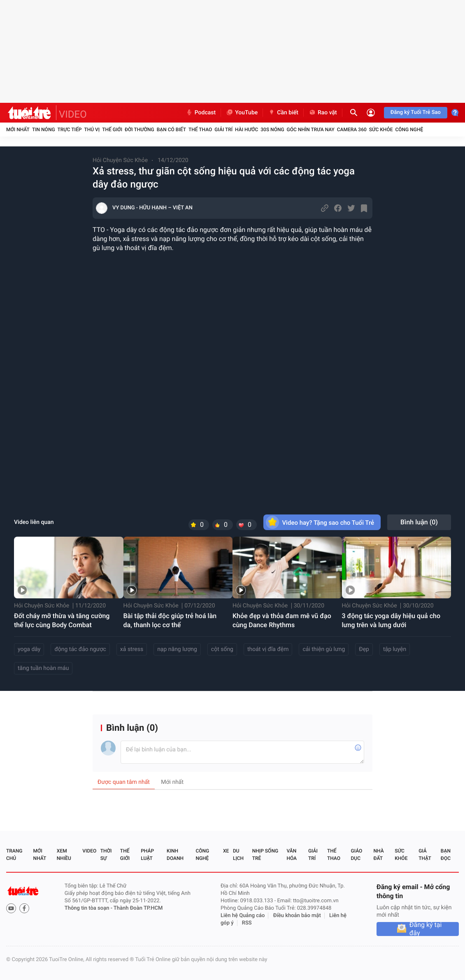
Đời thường (139, 130)
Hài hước (246, 130)
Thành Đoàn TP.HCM (138, 908)
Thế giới (112, 130)
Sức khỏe (381, 130)
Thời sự (106, 855)
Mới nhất (18, 130)
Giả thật (425, 855)
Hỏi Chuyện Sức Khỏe (120, 160)
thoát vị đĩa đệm (268, 649)
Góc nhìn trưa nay (311, 130)
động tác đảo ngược (80, 649)
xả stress (132, 649)
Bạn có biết (171, 130)
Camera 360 (352, 130)
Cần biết (283, 113)
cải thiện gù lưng (324, 649)
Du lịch (238, 855)
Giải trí (223, 130)
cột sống (222, 649)
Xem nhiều (64, 855)
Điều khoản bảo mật (297, 916)
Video (89, 851)
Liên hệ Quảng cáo (243, 916)
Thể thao (200, 130)
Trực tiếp (70, 130)
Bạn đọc (446, 855)
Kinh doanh (175, 855)
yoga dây (29, 649)
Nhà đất (378, 855)
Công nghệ (409, 130)
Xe (226, 851)
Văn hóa (292, 855)
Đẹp (364, 649)
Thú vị (92, 130)
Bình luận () (419, 522)
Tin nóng (44, 130)
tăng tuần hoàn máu (43, 668)
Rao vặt (323, 113)
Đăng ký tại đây (426, 929)
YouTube (242, 113)
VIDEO (73, 114)
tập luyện (395, 649)
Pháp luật (147, 855)
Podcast (201, 113)
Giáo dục (357, 855)
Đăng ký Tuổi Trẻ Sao (416, 112)
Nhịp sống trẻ (265, 855)
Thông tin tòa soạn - (89, 908)
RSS (247, 923)
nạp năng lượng (177, 649)
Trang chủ (14, 855)
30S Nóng (272, 130)
